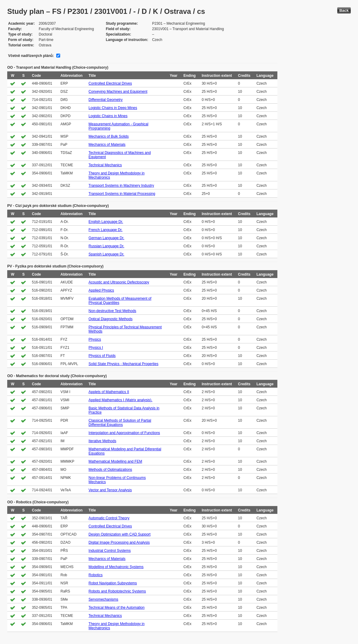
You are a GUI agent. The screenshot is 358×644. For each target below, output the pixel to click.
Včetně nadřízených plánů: (31, 56)
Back (344, 10)
